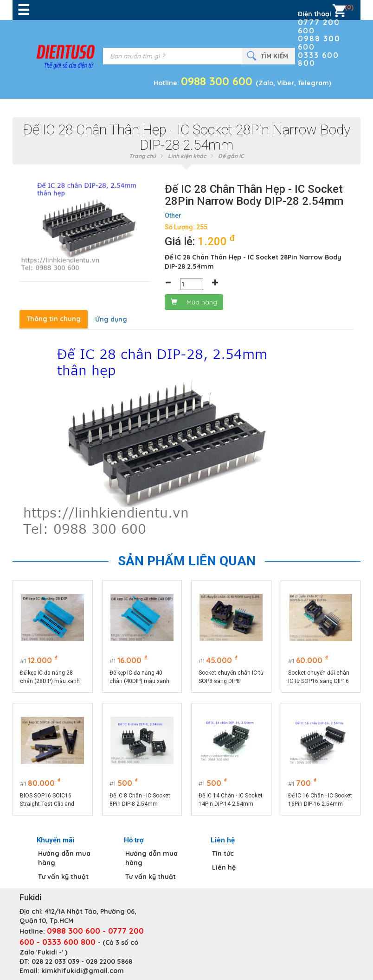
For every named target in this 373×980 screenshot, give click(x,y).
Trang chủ (142, 156)
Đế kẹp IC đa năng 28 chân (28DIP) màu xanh (50, 677)
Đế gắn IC (231, 156)
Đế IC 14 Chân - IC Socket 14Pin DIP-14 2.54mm (231, 800)
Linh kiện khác (187, 156)
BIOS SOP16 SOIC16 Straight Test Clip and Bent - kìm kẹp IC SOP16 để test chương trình (50, 800)
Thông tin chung (54, 319)
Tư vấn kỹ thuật (63, 877)
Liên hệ (224, 867)
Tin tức (223, 854)
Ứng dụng (111, 319)
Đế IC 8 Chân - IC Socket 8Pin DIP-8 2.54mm (140, 800)
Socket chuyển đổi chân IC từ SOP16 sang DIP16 (319, 677)
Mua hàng (194, 302)
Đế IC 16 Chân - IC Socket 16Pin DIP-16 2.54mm (320, 800)
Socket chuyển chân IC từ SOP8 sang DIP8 (231, 677)
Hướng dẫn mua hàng (64, 858)
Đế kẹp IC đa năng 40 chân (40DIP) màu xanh (139, 677)
